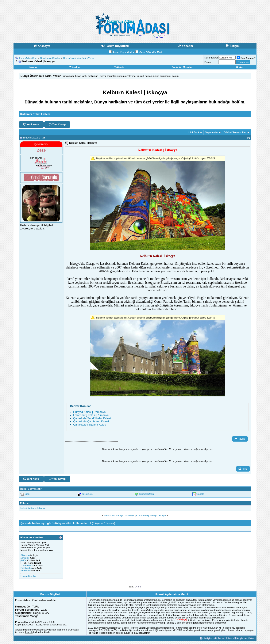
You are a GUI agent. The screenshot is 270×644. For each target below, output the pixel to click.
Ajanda (119, 67)
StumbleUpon (146, 494)
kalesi (24, 508)
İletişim (206, 638)
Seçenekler (211, 132)
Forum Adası (223, 638)
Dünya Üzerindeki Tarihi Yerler (79, 58)
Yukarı (250, 638)
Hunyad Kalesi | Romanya (89, 412)
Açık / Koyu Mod (122, 52)
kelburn (32, 508)
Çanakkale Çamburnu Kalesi (91, 421)
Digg (27, 494)
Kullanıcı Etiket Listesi (35, 114)
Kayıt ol (33, 67)
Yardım (74, 67)
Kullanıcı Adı (211, 58)
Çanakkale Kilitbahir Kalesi (90, 425)
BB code (25, 555)
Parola (208, 62)
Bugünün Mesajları (182, 67)
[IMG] (23, 560)
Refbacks (26, 571)
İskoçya (41, 508)
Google (200, 494)
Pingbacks (26, 568)
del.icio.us (87, 494)
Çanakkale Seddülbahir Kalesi (92, 418)
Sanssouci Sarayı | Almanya (119, 515)
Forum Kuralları (29, 576)
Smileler (25, 558)
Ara (240, 67)
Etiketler (25, 503)
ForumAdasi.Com (28, 58)
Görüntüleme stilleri (235, 132)
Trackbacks (27, 565)
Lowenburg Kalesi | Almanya (91, 415)
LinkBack (194, 132)
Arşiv (239, 638)
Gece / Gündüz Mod (151, 52)
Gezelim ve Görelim (50, 58)
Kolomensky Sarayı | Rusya (151, 515)
